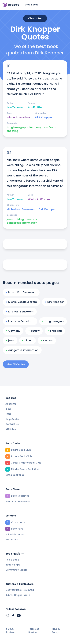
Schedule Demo (15, 534)
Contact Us (12, 424)
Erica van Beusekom (20, 321)
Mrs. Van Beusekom (20, 312)
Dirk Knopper (44, 118)
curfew (49, 127)
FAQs (8, 414)
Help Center (12, 419)
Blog (8, 409)
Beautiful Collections (18, 502)
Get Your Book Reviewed (20, 590)
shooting (13, 131)
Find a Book (12, 560)
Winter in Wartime (18, 118)
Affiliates (11, 429)
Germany (35, 127)
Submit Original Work (18, 595)
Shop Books (31, 5)
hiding (20, 219)
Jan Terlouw (15, 107)
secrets (32, 219)
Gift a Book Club (15, 475)
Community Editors (16, 570)
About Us (11, 404)
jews (10, 219)
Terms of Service (34, 631)
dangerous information (22, 223)
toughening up (16, 127)
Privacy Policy (56, 631)
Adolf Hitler (35, 107)
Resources (12, 539)
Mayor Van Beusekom (21, 292)
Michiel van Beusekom (21, 209)
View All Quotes (16, 364)
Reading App (13, 565)
